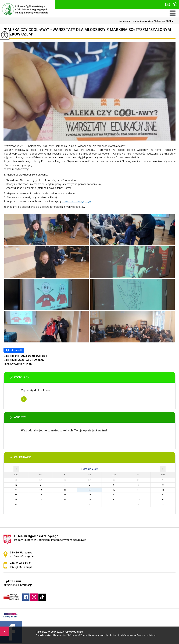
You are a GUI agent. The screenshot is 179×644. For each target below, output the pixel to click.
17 (41, 495)
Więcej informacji (24, 399)
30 (16, 505)
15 (163, 490)
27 (114, 500)
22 (163, 495)
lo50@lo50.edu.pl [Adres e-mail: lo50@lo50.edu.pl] (21, 567)
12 (89, 490)
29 (163, 500)
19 (89, 495)
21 (138, 495)
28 (138, 500)
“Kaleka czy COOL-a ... (164, 21)
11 (65, 490)
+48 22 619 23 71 (175, 4)
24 (41, 500)
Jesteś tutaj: (125, 21)
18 (65, 495)
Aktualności (145, 21)
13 (114, 490)
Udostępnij (14, 350)
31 (41, 505)
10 (41, 490)
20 (114, 495)
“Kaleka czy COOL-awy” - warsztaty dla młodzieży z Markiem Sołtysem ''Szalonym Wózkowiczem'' (87, 32)
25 (65, 500)
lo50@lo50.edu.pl (168, 4)
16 (16, 495)
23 (16, 500)
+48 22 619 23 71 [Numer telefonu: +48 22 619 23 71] (21, 563)
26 (89, 500)
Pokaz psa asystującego (76, 201)
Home (135, 21)
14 (138, 490)
